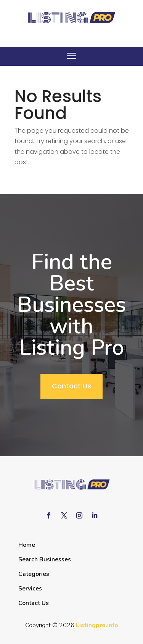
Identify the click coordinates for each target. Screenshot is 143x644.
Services (30, 589)
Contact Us (71, 386)
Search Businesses (45, 559)
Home (27, 545)
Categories (34, 574)
